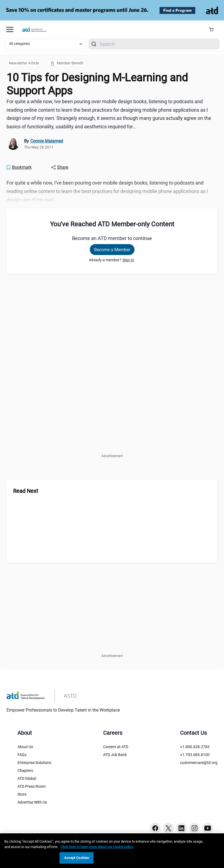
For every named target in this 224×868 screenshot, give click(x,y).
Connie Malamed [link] (47, 141)
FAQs (22, 755)
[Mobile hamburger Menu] (10, 29)
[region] (112, 851)
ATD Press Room (32, 786)
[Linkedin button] (181, 828)
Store (22, 794)
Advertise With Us (32, 802)
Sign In (128, 260)
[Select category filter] (45, 44)
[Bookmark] (19, 167)
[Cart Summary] (213, 29)
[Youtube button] (208, 828)
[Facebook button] (155, 828)
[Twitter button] (168, 828)
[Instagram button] (195, 828)
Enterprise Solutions (34, 763)
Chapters (25, 771)
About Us (25, 747)
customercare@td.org (199, 763)
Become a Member (112, 250)
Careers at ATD (116, 747)
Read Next (26, 491)
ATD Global (27, 778)
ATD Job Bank (115, 755)
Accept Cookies (77, 858)
